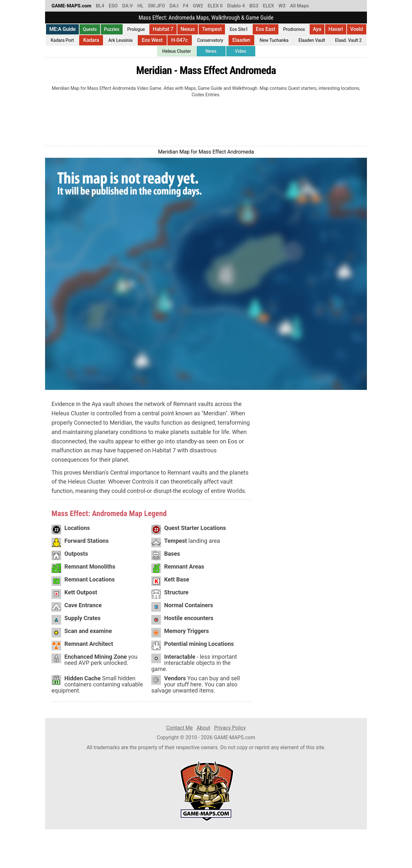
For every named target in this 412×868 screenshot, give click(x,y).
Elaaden (241, 40)
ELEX (269, 6)
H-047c (179, 40)
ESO (113, 6)
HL (140, 6)
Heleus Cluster (177, 51)
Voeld (357, 29)
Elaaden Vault (312, 40)
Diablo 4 (236, 6)
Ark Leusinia (121, 40)
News (211, 51)
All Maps (300, 6)
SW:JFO (156, 6)
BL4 (100, 6)
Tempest (212, 29)
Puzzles (112, 29)
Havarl (336, 29)
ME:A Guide (62, 29)
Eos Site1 (239, 29)
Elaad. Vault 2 (348, 40)
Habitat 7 (163, 29)
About (204, 728)
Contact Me (179, 728)
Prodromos (294, 29)
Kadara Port (62, 40)
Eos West (152, 40)
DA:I (174, 6)
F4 (186, 6)
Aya (317, 29)
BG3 (254, 6)
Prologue (136, 29)
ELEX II (215, 6)
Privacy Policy (230, 728)
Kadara (91, 40)
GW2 (198, 6)
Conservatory (210, 40)
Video (241, 51)
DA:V (128, 6)
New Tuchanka (274, 40)
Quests (90, 29)
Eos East (266, 29)
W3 (282, 6)
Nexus (188, 29)
